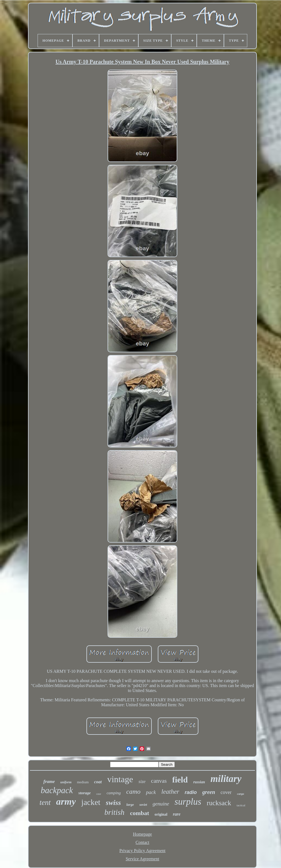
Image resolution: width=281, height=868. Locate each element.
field (180, 780)
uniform (66, 782)
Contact (142, 842)
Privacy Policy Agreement (142, 851)
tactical (241, 805)
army (66, 802)
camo (133, 792)
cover (226, 792)
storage (85, 793)
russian (199, 782)
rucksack (219, 803)
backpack (57, 790)
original (161, 814)
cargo (241, 794)
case (99, 794)
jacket (91, 802)
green (209, 792)
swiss (113, 803)
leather (170, 792)
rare (177, 814)
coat (98, 782)
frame (49, 782)
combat (140, 813)
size (142, 782)
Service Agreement (142, 859)
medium (83, 782)
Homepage (142, 834)
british (114, 812)
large (130, 805)
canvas (159, 781)
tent (45, 802)
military (226, 779)
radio (191, 792)
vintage (120, 779)
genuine (161, 804)
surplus (188, 802)
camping (114, 793)
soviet (143, 805)
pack (151, 792)
